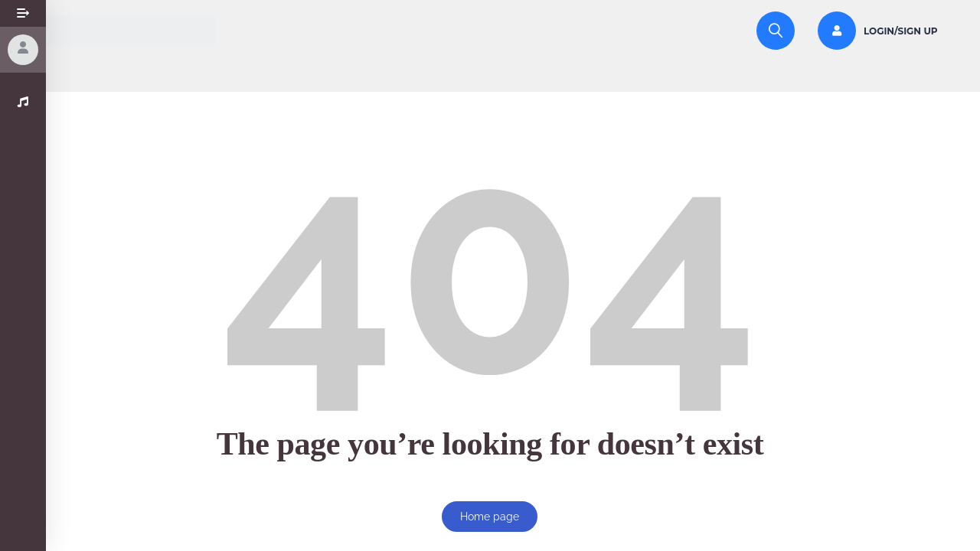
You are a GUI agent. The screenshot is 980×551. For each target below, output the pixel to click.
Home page (490, 517)
